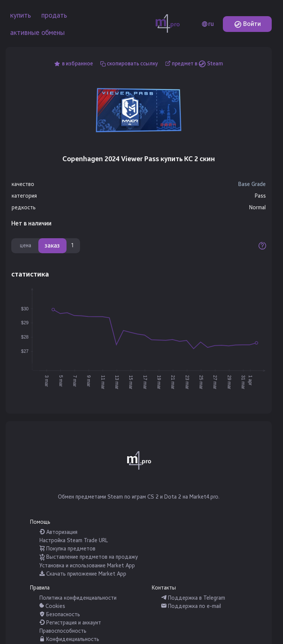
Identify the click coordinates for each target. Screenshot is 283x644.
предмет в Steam (197, 64)
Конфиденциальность (69, 639)
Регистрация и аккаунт (70, 623)
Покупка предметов (67, 549)
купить (20, 15)
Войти (247, 24)
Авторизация (58, 532)
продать (54, 15)
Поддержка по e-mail (191, 606)
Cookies (52, 606)
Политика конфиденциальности (78, 598)
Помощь (40, 522)
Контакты (164, 588)
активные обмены (37, 33)
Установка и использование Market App (87, 566)
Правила (40, 588)
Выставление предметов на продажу (89, 557)
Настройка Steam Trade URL (74, 540)
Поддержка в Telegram (193, 598)
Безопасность (60, 615)
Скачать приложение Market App (83, 574)
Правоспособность (63, 631)
